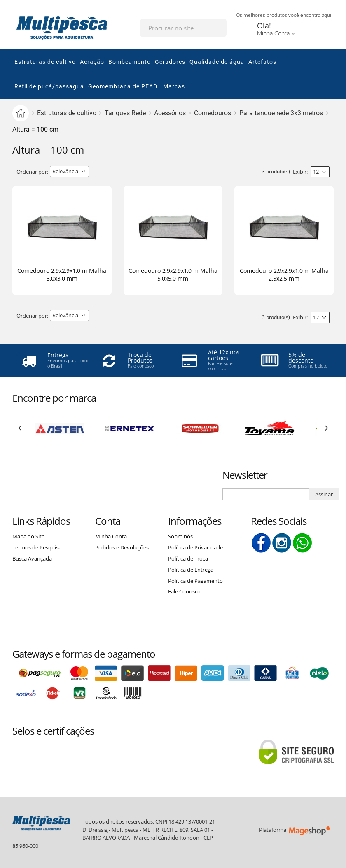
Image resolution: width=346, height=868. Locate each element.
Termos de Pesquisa (37, 547)
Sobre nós (180, 536)
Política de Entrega (191, 570)
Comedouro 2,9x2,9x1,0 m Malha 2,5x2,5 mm (284, 275)
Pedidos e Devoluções (122, 547)
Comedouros (213, 113)
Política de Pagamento (195, 581)
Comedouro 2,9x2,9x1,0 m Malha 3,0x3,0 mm (62, 275)
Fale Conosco (184, 591)
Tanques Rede (125, 113)
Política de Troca (188, 558)
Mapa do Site (28, 536)
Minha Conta (111, 536)
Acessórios (170, 113)
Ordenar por (32, 172)
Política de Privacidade (195, 547)
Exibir (300, 172)
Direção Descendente (96, 172)
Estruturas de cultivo (67, 113)
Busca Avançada (32, 558)
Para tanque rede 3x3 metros (281, 113)
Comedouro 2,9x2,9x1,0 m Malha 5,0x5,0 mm (173, 275)
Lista (122, 172)
